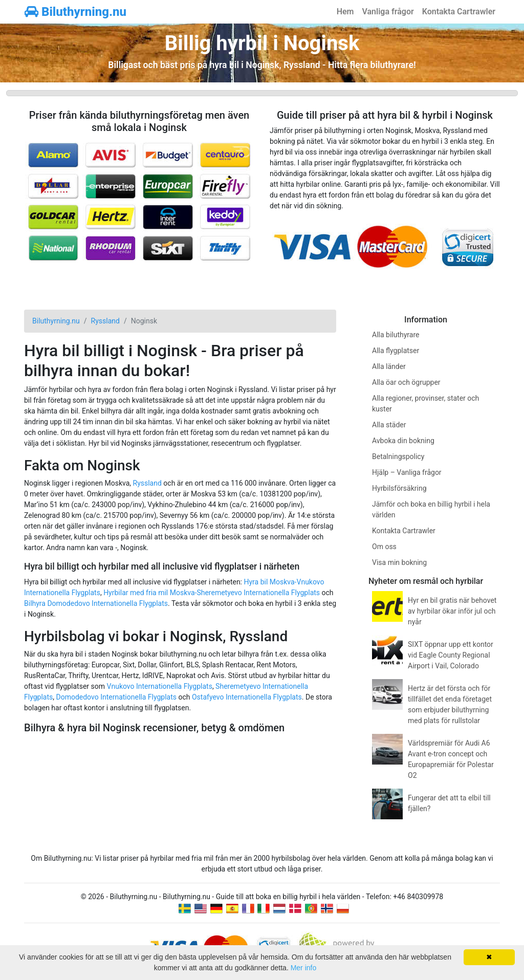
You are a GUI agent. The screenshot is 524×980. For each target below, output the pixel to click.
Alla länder (389, 366)
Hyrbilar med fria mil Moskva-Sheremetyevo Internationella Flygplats (212, 593)
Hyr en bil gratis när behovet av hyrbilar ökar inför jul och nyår (452, 611)
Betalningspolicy (398, 456)
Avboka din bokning (403, 441)
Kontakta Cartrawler (459, 12)
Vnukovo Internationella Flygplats (160, 686)
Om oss (384, 547)
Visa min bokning (399, 562)
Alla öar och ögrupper (406, 382)
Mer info (304, 968)
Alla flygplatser (396, 351)
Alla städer (389, 425)
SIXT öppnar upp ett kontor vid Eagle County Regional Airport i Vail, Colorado (451, 655)
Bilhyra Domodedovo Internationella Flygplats (96, 603)
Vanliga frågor (388, 12)
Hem (345, 12)
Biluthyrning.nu (75, 12)
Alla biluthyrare (396, 335)
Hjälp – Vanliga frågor (407, 472)
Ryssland (147, 483)
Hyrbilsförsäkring (399, 488)
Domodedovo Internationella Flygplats (116, 697)
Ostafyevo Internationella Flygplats (247, 697)
